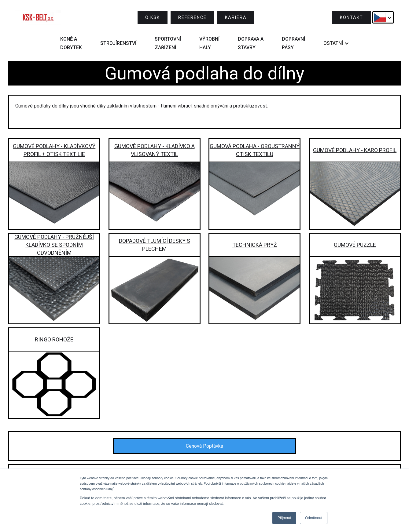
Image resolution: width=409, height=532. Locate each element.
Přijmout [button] (284, 518)
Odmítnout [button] (314, 518)
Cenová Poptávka (204, 446)
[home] (38, 17)
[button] (383, 17)
